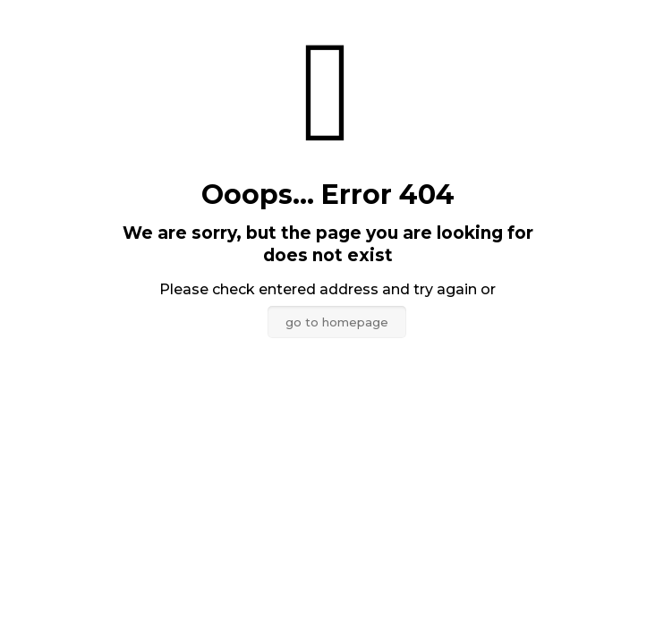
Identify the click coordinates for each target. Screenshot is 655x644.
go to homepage (337, 322)
